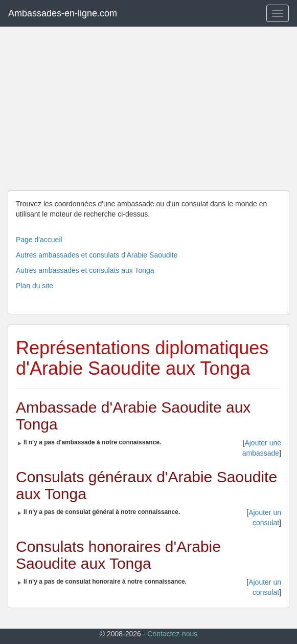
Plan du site (35, 286)
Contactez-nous (172, 634)
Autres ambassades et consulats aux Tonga (85, 270)
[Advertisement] (148, 109)
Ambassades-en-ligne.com (63, 13)
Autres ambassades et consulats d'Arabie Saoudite (97, 255)
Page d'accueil (39, 240)
